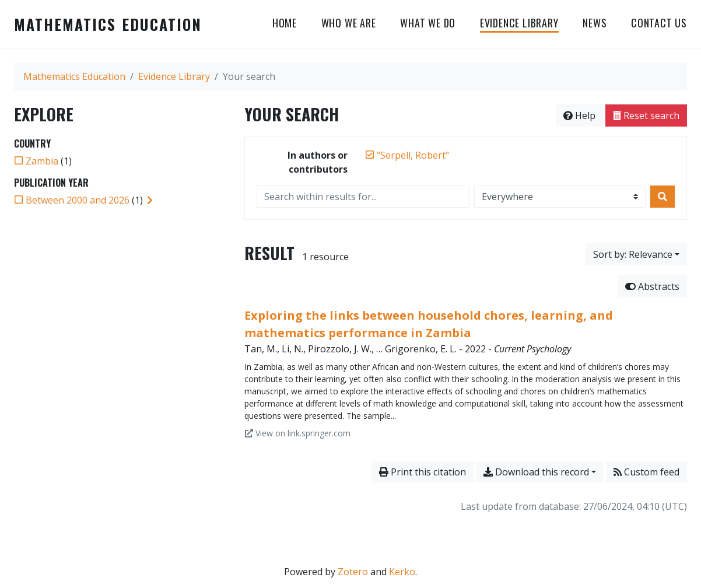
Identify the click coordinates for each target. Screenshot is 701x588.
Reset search (646, 116)
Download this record (536, 472)
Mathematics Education (108, 24)
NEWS (595, 23)
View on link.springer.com (298, 433)
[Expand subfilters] (150, 200)
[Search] (663, 197)
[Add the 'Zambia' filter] (42, 161)
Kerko (402, 572)
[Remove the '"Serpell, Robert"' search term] (413, 155)
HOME (285, 23)
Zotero (353, 572)
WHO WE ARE (349, 23)
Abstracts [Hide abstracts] (652, 286)
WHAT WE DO (428, 23)
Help (579, 116)
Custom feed (646, 472)
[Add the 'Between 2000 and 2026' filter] (78, 200)
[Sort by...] (636, 254)
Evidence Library (519, 23)
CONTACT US (659, 23)
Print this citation (423, 472)
